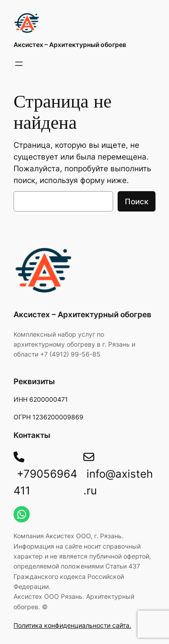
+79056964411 (45, 474)
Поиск (137, 202)
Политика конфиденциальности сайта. (72, 625)
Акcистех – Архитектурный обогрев (70, 45)
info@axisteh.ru (118, 474)
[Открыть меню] (19, 64)
